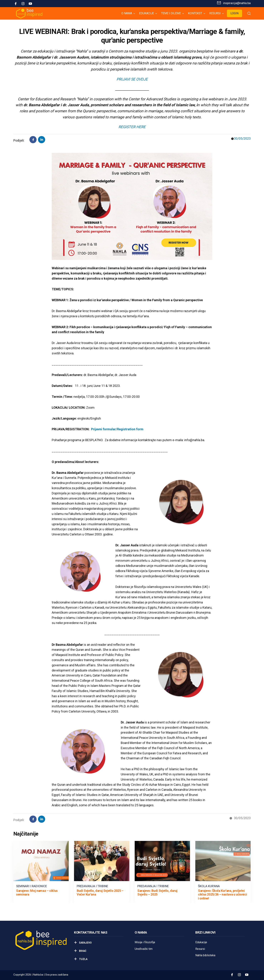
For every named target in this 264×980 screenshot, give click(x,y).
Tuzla (83, 959)
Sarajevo (85, 943)
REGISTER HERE (132, 127)
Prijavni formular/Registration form (117, 429)
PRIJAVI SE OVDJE (132, 79)
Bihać (82, 951)
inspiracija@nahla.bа (237, 3)
